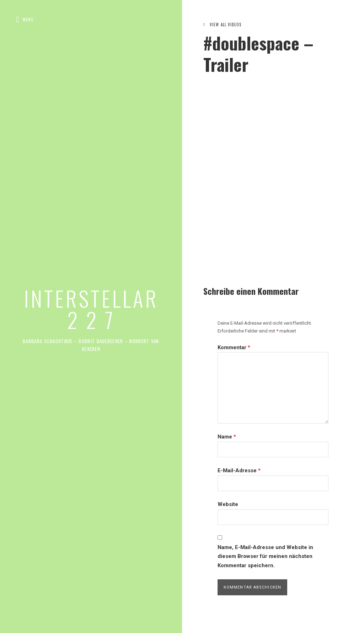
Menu (28, 20)
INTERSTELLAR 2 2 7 (91, 308)
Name (227, 437)
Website (228, 504)
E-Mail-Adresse (239, 470)
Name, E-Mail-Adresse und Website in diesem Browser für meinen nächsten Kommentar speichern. (265, 556)
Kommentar (234, 347)
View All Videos (226, 25)
